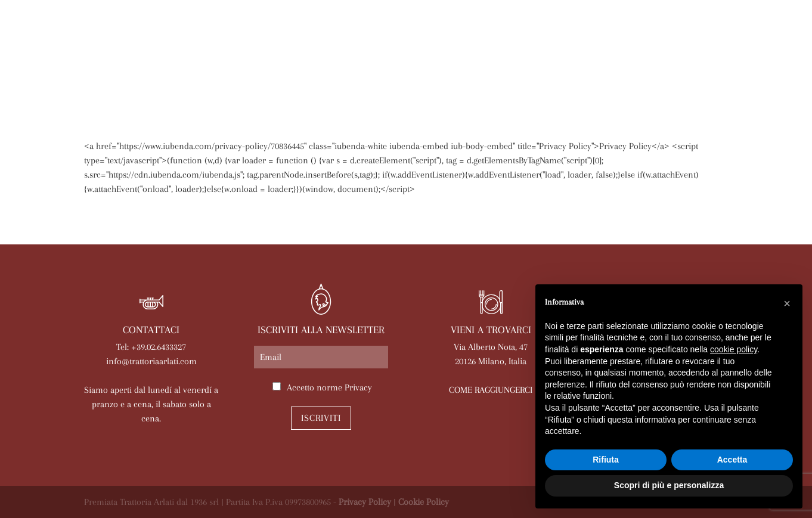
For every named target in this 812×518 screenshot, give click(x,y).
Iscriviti (321, 418)
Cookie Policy (424, 502)
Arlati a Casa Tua (213, 76)
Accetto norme (329, 387)
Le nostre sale (351, 76)
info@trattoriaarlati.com (151, 361)
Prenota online (531, 76)
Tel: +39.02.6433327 (151, 347)
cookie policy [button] (734, 349)
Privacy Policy (365, 502)
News (464, 76)
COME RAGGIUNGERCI (491, 390)
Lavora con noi (623, 76)
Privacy (358, 387)
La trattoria (122, 76)
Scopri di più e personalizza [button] (669, 485)
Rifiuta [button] (606, 460)
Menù (286, 76)
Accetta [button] (732, 460)
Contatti (700, 76)
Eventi (419, 76)
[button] (787, 303)
